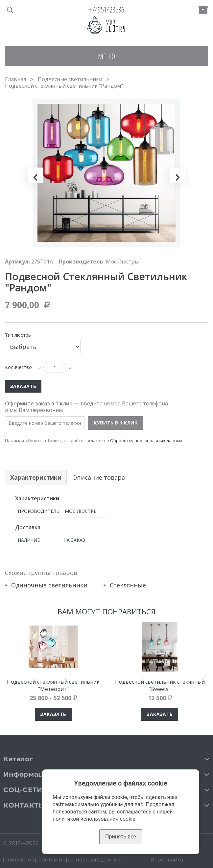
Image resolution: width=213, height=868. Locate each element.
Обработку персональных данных (146, 441)
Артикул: (17, 262)
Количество (18, 367)
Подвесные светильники (70, 79)
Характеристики (36, 477)
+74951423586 (106, 10)
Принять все (121, 837)
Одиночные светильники (49, 585)
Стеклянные (128, 585)
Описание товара (99, 477)
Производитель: (82, 262)
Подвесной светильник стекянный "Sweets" (160, 685)
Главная (15, 79)
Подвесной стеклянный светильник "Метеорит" (53, 685)
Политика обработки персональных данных (60, 860)
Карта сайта (167, 860)
